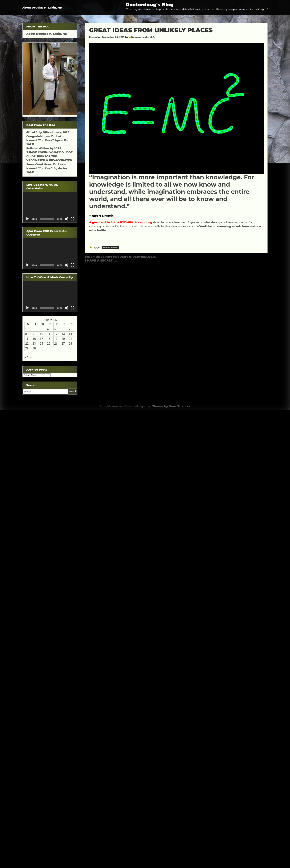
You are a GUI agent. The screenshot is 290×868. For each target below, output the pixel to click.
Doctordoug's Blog (150, 5)
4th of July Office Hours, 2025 (48, 132)
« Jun (28, 357)
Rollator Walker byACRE (44, 148)
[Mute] (66, 219)
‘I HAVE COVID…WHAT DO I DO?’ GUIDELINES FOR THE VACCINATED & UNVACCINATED (50, 156)
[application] (50, 207)
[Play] (27, 219)
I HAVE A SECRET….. (101, 260)
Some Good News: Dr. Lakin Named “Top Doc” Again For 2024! (47, 168)
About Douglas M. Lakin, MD (42, 8)
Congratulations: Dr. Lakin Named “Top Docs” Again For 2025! (48, 140)
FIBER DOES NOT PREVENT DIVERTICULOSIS (120, 257)
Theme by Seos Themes (171, 406)
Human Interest (111, 248)
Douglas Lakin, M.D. (143, 37)
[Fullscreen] (72, 219)
